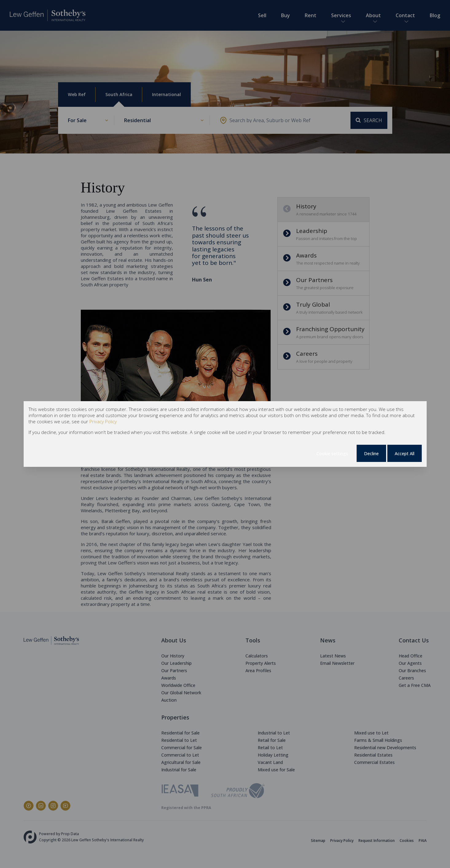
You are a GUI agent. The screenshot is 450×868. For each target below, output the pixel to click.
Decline (371, 453)
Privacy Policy (103, 421)
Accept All (405, 453)
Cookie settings (332, 453)
